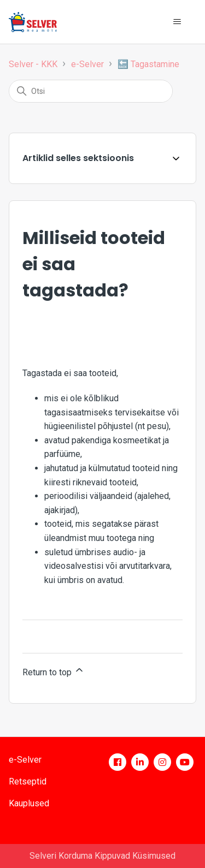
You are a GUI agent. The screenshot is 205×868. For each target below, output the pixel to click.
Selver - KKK (33, 64)
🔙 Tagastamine (148, 64)
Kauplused (29, 803)
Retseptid (28, 781)
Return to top (54, 671)
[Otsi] (91, 91)
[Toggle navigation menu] (177, 22)
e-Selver (87, 64)
